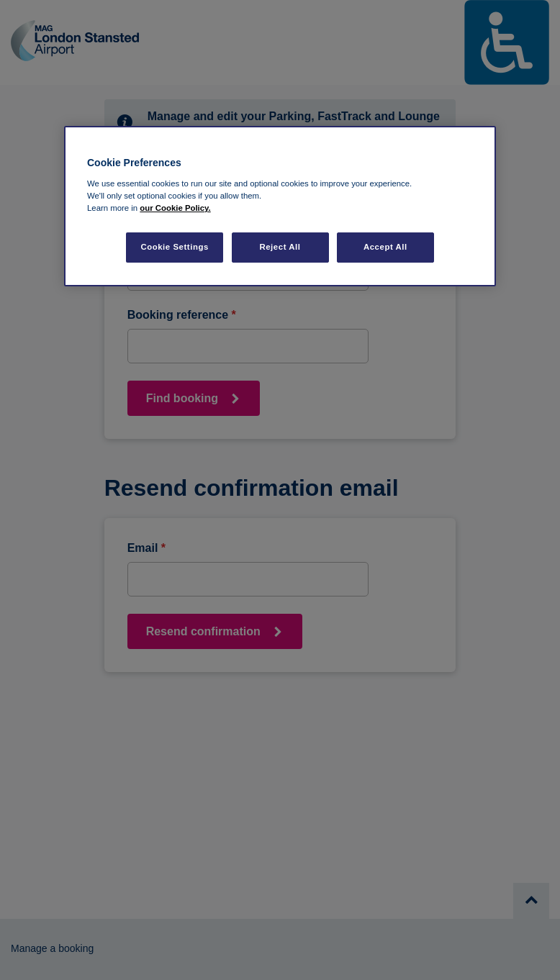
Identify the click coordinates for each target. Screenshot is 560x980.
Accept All (385, 247)
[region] (280, 206)
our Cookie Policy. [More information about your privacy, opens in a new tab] (175, 208)
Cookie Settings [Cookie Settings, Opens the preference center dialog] (175, 247)
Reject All (280, 247)
